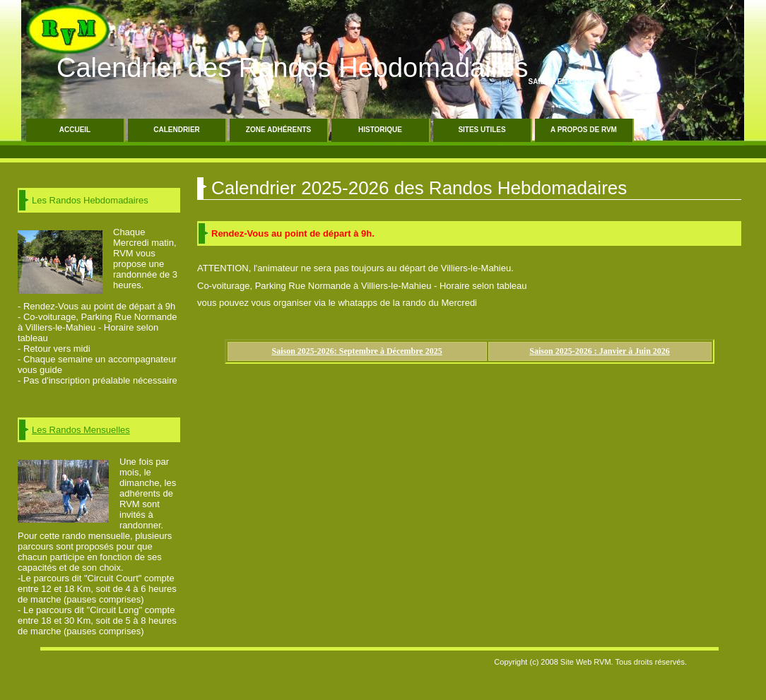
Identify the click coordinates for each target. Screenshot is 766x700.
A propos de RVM (584, 130)
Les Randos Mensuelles (81, 430)
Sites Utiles (482, 130)
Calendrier (177, 130)
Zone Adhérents (278, 130)
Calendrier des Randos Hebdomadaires (293, 68)
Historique (380, 130)
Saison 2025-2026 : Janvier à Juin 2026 (599, 351)
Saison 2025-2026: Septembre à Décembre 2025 (357, 351)
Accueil (75, 130)
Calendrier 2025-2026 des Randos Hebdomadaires (419, 188)
